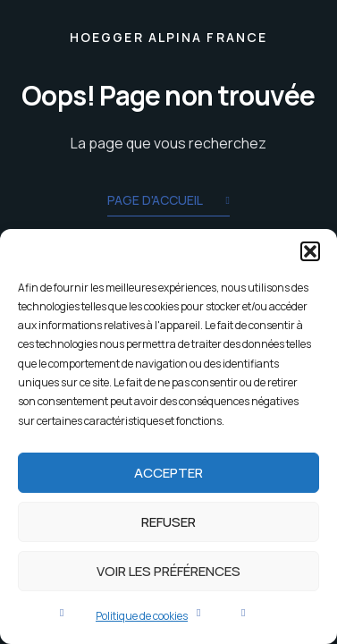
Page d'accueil (168, 202)
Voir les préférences (168, 571)
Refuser (168, 522)
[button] (310, 251)
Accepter (168, 473)
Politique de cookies (142, 616)
